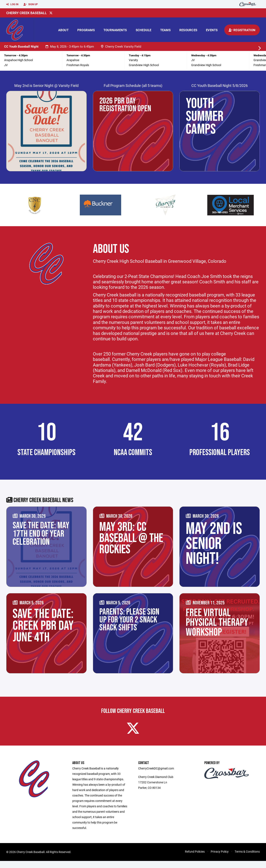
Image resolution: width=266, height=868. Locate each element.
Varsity (133, 60)
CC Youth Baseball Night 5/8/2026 (220, 85)
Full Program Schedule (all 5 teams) (133, 85)
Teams (165, 30)
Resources (188, 30)
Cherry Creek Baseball (26, 13)
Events (212, 30)
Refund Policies (195, 859)
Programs (86, 30)
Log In (12, 4)
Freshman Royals (78, 65)
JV (6, 65)
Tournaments (115, 30)
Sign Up (31, 4)
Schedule (144, 30)
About (63, 30)
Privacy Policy (220, 859)
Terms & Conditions (247, 859)
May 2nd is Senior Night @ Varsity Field (46, 85)
